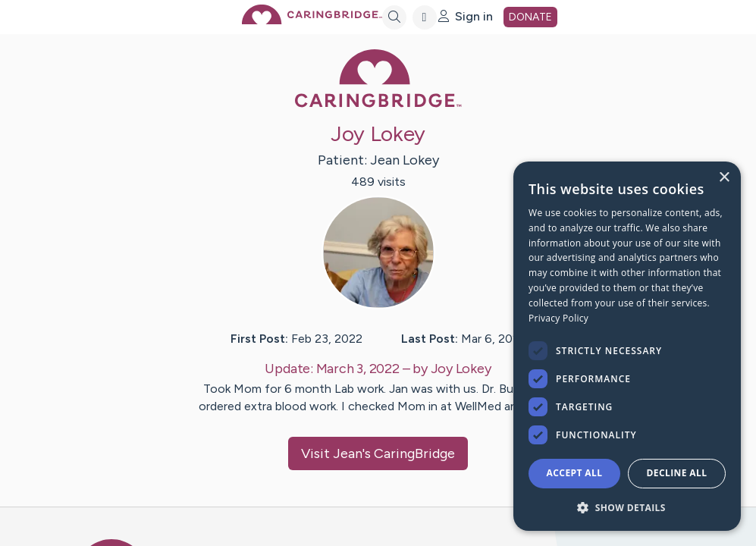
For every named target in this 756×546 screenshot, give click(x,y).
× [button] (724, 178)
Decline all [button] (677, 473)
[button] (627, 507)
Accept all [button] (575, 473)
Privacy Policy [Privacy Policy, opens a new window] (558, 318)
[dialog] (627, 346)
